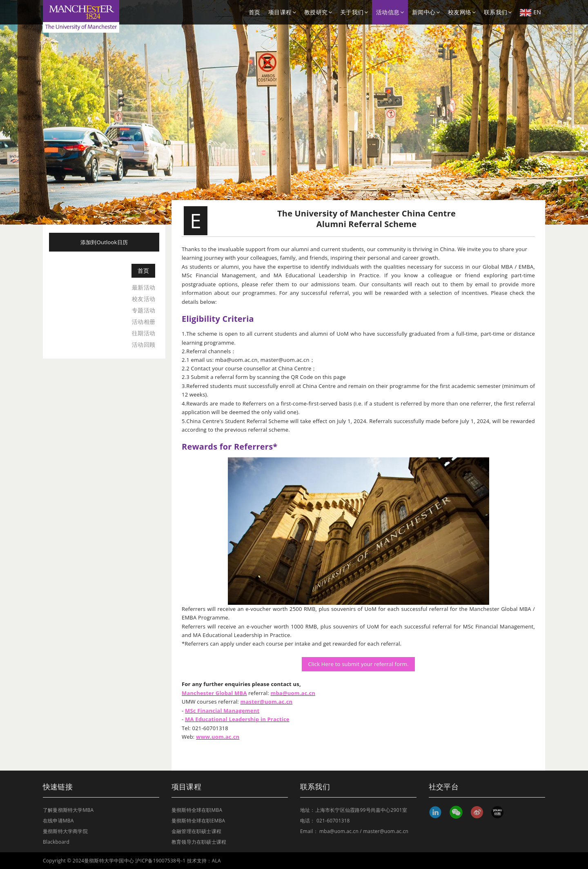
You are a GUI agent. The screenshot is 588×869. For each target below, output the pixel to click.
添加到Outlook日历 (104, 242)
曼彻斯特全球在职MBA (197, 810)
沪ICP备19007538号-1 (160, 861)
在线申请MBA (58, 821)
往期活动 (144, 333)
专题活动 (144, 310)
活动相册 (144, 322)
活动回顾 (144, 344)
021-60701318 (333, 821)
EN (530, 12)
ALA (216, 861)
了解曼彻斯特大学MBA (68, 810)
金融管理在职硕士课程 (196, 831)
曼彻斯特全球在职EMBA (198, 821)
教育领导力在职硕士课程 (199, 842)
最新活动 (144, 287)
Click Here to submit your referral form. (358, 664)
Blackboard (56, 842)
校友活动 (144, 299)
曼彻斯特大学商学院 (65, 831)
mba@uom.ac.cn (339, 831)
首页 (254, 12)
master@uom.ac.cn (386, 831)
